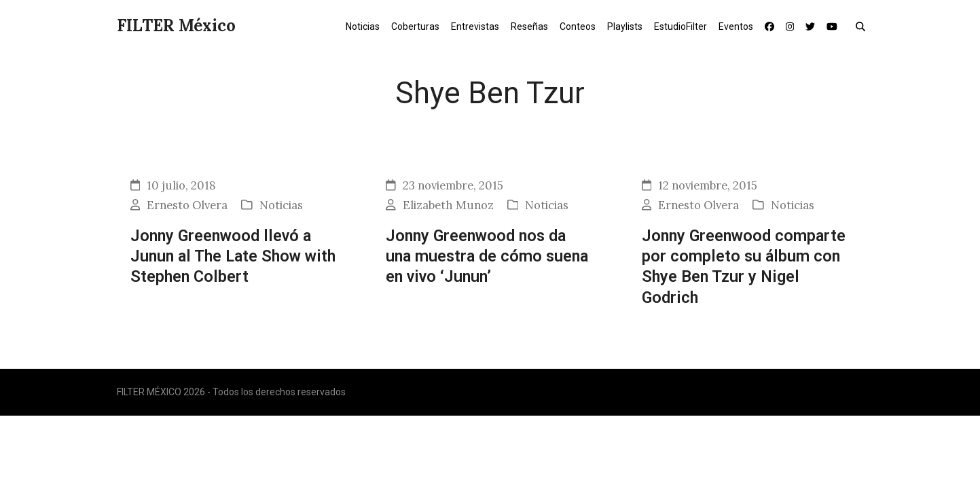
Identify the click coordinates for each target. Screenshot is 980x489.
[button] (864, 26)
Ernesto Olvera (187, 205)
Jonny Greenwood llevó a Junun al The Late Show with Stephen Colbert (233, 256)
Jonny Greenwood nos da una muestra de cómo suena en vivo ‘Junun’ (487, 256)
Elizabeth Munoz (448, 205)
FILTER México (176, 25)
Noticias (281, 205)
